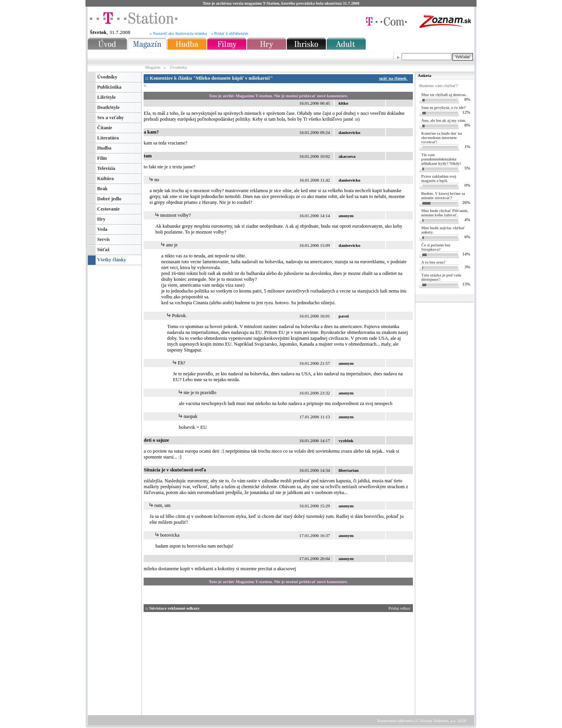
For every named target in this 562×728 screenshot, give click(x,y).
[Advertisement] (218, 662)
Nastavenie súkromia (395, 721)
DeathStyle (108, 107)
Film (102, 158)
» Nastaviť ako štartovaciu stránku (178, 33)
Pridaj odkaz (400, 608)
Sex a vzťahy (110, 118)
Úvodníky (179, 67)
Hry (101, 219)
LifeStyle (106, 97)
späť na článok (394, 78)
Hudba (104, 148)
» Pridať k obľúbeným (230, 33)
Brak (102, 189)
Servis (103, 239)
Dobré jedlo (109, 199)
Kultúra (105, 178)
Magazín (153, 67)
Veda (102, 229)
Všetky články (112, 260)
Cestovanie (108, 209)
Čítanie (105, 128)
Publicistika (109, 87)
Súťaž (103, 250)
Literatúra (108, 138)
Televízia (106, 168)
